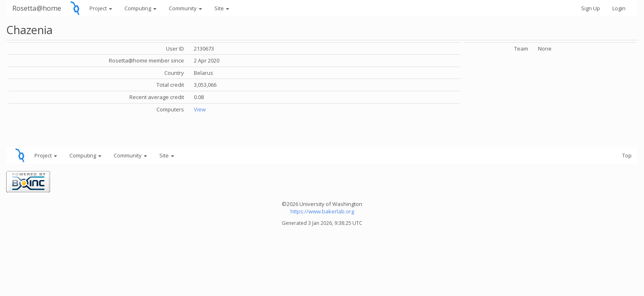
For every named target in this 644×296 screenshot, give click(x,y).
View (200, 109)
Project (101, 8)
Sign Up (591, 8)
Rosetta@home (37, 8)
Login (619, 8)
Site (222, 8)
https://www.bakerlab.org (322, 211)
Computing (140, 8)
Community (185, 8)
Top (627, 155)
